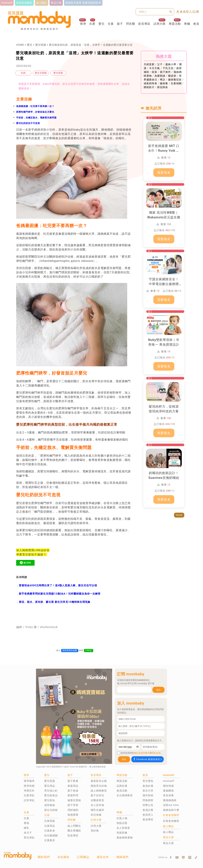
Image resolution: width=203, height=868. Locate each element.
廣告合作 (103, 857)
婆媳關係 (168, 791)
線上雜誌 (168, 832)
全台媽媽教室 (125, 795)
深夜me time (171, 805)
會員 (196, 24)
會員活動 (122, 791)
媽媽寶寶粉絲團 (70, 650)
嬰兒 (101, 24)
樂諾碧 (172, 76)
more (179, 515)
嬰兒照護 (41, 45)
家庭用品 (73, 786)
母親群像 (122, 833)
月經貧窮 (149, 64)
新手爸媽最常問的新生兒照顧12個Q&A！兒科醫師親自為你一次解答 (60, 594)
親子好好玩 (97, 795)
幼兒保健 (96, 815)
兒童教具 (50, 840)
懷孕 (83, 24)
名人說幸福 (97, 805)
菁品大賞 (168, 843)
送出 (158, 690)
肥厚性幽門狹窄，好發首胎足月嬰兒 (35, 112)
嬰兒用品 (50, 786)
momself (169, 781)
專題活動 (175, 24)
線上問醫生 (74, 826)
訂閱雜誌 (83, 857)
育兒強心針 (51, 791)
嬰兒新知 (50, 800)
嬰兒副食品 (51, 795)
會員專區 (148, 820)
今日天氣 (154, 68)
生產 (92, 24)
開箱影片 (149, 87)
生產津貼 (29, 795)
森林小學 (171, 64)
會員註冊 (148, 810)
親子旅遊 (73, 791)
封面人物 (122, 818)
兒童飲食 (50, 831)
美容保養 (168, 795)
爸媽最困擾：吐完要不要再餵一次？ (35, 106)
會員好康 (148, 786)
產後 (26, 823)
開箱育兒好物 (99, 786)
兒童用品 (50, 826)
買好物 (95, 831)
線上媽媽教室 (99, 791)
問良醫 (131, 24)
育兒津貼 (29, 838)
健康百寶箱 (74, 800)
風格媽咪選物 (125, 838)
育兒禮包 (148, 781)
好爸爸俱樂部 (171, 821)
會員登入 (148, 815)
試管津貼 (29, 800)
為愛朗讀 (160, 76)
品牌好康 (122, 786)
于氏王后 (168, 68)
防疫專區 (73, 836)
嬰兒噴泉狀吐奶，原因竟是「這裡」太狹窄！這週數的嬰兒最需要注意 (91, 45)
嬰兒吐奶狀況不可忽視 (28, 123)
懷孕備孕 (29, 781)
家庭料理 (73, 795)
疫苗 (154, 72)
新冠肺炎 (163, 87)
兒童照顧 (50, 821)
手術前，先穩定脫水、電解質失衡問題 (36, 118)
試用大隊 (160, 24)
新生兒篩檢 (51, 810)
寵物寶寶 (73, 815)
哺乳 (26, 828)
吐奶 (23, 73)
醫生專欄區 (74, 831)
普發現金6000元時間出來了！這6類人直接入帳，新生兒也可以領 (58, 585)
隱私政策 (156, 753)
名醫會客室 (97, 800)
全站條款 (63, 857)
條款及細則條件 (142, 753)
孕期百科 (29, 791)
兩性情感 (168, 786)
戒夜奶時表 (150, 83)
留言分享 (148, 791)
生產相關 (176, 83)
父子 (160, 64)
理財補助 (73, 810)
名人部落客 (123, 828)
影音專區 (144, 24)
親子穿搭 (73, 805)
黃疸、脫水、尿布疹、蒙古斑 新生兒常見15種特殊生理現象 (55, 602)
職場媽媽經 (170, 800)
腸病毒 (164, 83)
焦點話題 (122, 823)
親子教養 (73, 781)
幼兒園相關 (51, 836)
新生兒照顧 (41, 73)
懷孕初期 (29, 786)
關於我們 (44, 857)
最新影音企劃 (99, 781)
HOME (20, 45)
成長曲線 (50, 805)
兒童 (111, 24)
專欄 (187, 24)
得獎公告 (148, 805)
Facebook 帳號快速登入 (148, 759)
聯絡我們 (122, 857)
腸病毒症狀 (175, 80)
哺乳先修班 (97, 810)
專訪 (163, 80)
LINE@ (89, 650)
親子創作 (165, 72)
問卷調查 (148, 800)
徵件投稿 (148, 795)
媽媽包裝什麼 (171, 810)
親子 (120, 24)
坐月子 (28, 833)
